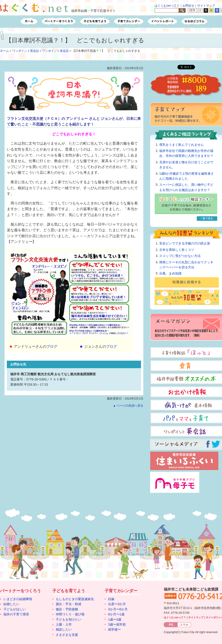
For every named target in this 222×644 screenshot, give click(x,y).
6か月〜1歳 (116, 614)
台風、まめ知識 (170, 273)
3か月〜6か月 (118, 609)
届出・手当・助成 (68, 604)
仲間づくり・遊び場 (70, 614)
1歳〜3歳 (115, 619)
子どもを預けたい (68, 619)
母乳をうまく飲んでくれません (182, 145)
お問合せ (188, 6)
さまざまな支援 (67, 635)
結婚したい (11, 604)
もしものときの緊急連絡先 (75, 599)
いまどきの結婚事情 (18, 599)
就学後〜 (114, 629)
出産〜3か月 (117, 604)
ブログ (52, 346)
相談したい (64, 629)
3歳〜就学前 (117, 624)
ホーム (4, 51)
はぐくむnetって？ (167, 6)
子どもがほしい (15, 609)
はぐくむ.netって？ (175, 617)
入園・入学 (64, 624)
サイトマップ (206, 6)
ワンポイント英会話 (26, 51)
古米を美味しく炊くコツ (177, 250)
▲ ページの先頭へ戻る (128, 406)
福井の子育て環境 (16, 614)
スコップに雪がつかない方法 (180, 256)
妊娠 (111, 599)
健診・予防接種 (67, 609)
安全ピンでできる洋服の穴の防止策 (185, 243)
